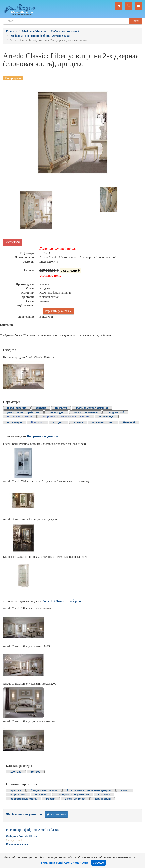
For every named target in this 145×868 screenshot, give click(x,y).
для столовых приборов (23, 412)
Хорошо (98, 863)
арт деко (59, 422)
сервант (41, 408)
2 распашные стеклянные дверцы (89, 790)
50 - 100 (36, 772)
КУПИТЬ (13, 242)
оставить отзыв (56, 814)
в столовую (107, 416)
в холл (125, 790)
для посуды (56, 412)
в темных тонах (75, 799)
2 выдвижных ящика (44, 790)
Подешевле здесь (17, 844)
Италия (78, 422)
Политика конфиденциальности (65, 863)
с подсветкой (115, 412)
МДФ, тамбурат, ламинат (92, 408)
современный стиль (24, 799)
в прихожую (18, 794)
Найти (136, 21)
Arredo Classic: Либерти (62, 601)
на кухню (41, 794)
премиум (61, 408)
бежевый (129, 422)
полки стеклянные (86, 412)
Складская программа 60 (73, 794)
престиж (16, 790)
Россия (51, 799)
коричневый (102, 799)
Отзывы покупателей (24, 814)
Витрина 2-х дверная (44, 436)
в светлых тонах (103, 422)
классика (104, 794)
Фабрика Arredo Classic (22, 836)
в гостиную (15, 422)
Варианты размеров (58, 311)
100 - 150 (16, 772)
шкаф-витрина (17, 408)
